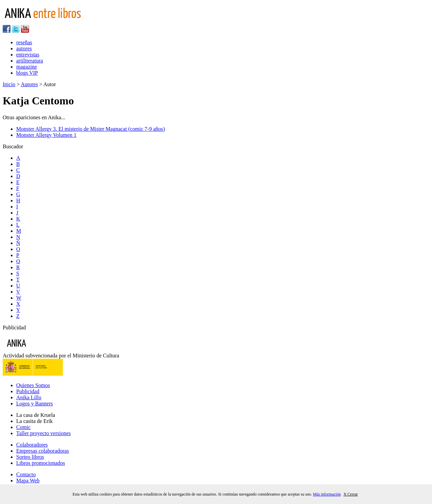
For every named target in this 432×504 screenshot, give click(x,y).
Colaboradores (32, 445)
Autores (29, 84)
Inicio (9, 84)
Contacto (26, 474)
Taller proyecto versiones (43, 433)
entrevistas (28, 55)
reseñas (24, 42)
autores (24, 48)
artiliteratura (30, 61)
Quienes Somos (33, 385)
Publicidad (28, 391)
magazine (27, 67)
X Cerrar (351, 494)
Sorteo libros (30, 457)
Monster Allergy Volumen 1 (46, 135)
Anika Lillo (29, 397)
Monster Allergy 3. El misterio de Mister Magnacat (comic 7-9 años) (91, 129)
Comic (23, 427)
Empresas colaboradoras (43, 451)
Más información (327, 494)
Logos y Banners (34, 404)
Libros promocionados (41, 463)
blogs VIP (27, 73)
